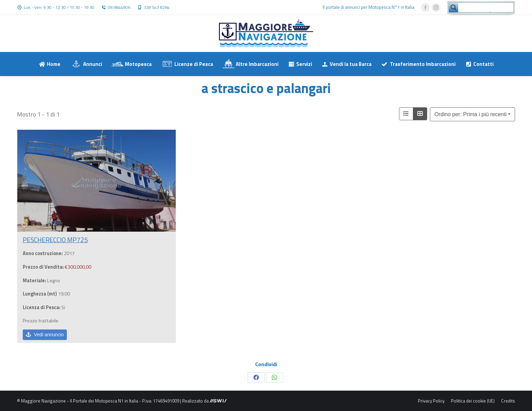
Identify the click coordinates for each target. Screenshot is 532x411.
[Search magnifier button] (454, 7)
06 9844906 (119, 7)
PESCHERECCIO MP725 (55, 240)
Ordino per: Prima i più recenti (470, 114)
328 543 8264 (157, 7)
